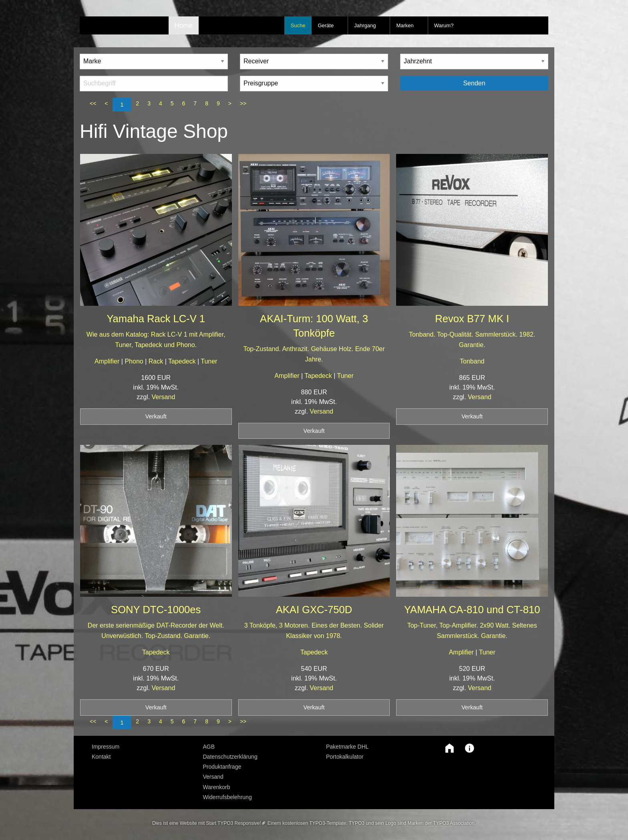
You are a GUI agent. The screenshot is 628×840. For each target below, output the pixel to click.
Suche (298, 25)
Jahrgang (365, 25)
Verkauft (156, 416)
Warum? (444, 25)
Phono (135, 361)
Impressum (106, 747)
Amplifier (108, 361)
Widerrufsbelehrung (227, 797)
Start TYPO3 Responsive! (233, 823)
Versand (164, 397)
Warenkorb (217, 787)
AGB (209, 747)
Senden (474, 83)
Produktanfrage (222, 767)
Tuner (209, 361)
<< (93, 103)
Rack (157, 361)
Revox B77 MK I (472, 319)
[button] (447, 748)
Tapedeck (183, 361)
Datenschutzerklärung (230, 757)
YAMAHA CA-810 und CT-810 (472, 610)
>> (243, 103)
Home (184, 25)
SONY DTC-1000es (156, 610)
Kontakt (101, 757)
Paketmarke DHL (347, 747)
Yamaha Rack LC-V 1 (156, 319)
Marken (405, 25)
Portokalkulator (345, 757)
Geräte (326, 25)
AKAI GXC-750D (314, 610)
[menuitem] (141, 747)
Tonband (472, 361)
